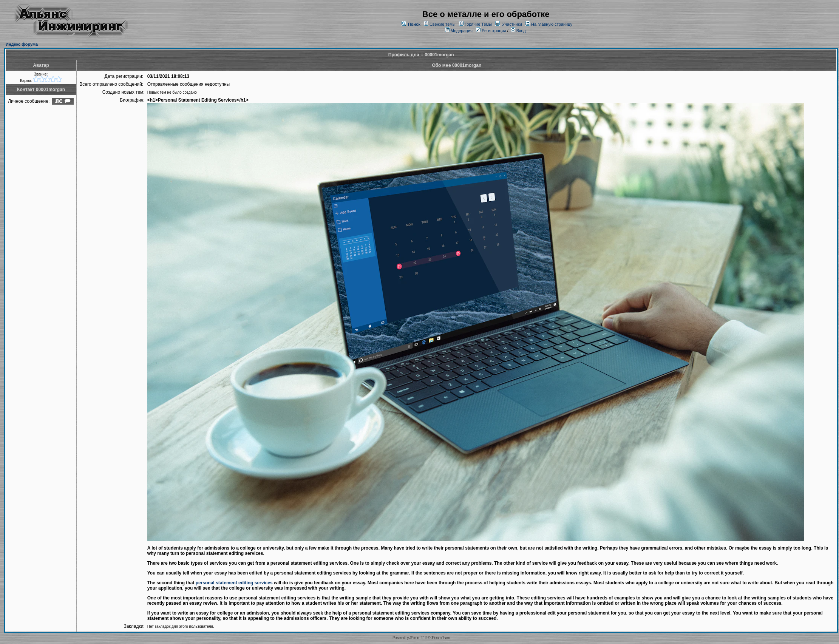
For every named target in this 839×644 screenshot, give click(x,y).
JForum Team (440, 638)
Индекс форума (22, 44)
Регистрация (491, 31)
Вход (518, 31)
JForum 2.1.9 (418, 638)
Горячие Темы (478, 24)
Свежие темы (443, 24)
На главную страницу (552, 24)
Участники (512, 24)
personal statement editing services (234, 583)
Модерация (462, 31)
